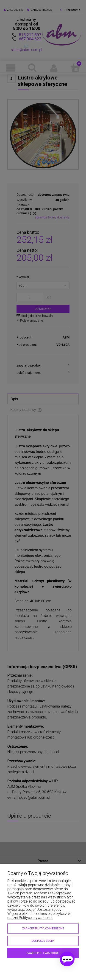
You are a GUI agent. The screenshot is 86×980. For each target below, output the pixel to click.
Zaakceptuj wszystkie (43, 953)
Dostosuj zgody (43, 941)
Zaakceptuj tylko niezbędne (43, 929)
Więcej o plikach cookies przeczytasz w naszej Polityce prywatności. (39, 916)
